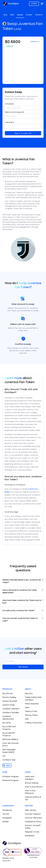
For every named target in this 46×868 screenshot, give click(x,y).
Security (29, 694)
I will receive (9, 122)
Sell (12, 15)
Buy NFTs (7, 723)
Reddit (6, 822)
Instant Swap (9, 705)
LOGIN (34, 4)
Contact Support (33, 814)
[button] (23, 581)
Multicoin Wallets (10, 739)
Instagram (7, 818)
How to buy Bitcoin (34, 787)
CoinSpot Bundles (11, 713)
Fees (27, 708)
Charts (39, 15)
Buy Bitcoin (8, 694)
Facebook (7, 810)
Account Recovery (34, 818)
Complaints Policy (33, 822)
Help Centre (30, 810)
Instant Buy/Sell (10, 701)
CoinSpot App (9, 760)
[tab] (23, 581)
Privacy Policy (31, 715)
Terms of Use (31, 711)
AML (27, 719)
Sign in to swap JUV (23, 133)
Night (7, 765)
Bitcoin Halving (32, 783)
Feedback (30, 836)
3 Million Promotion (34, 723)
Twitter (6, 814)
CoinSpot (11, 4)
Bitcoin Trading (9, 697)
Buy (5, 15)
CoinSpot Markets (11, 709)
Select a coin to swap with (14, 112)
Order (29, 15)
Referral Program (10, 780)
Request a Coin (32, 832)
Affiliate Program (10, 777)
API (4, 756)
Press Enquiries (32, 704)
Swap (20, 15)
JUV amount (9, 104)
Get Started (23, 667)
